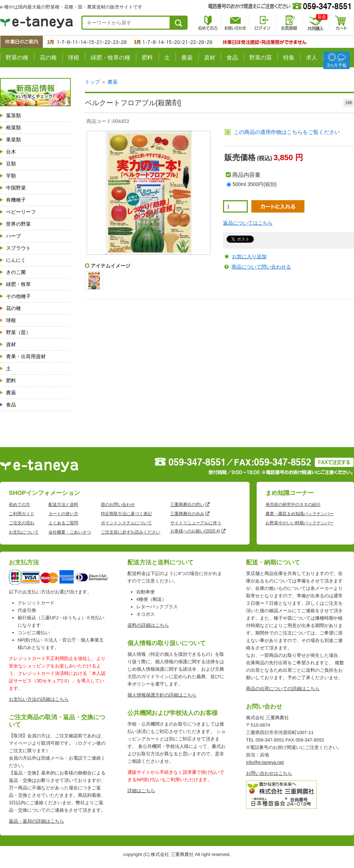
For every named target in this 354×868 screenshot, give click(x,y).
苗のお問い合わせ (118, 505)
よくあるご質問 (63, 523)
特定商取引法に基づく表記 (126, 514)
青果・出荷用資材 (26, 356)
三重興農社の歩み (187, 514)
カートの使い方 (63, 514)
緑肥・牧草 (18, 284)
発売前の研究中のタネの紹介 (293, 505)
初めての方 (19, 505)
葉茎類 (13, 115)
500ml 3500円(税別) (255, 184)
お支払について (24, 532)
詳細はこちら (141, 791)
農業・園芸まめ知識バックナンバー (299, 514)
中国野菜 (16, 188)
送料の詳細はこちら (148, 625)
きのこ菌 (16, 272)
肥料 (147, 58)
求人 (312, 58)
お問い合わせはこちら (269, 773)
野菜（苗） (18, 332)
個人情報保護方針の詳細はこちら (162, 695)
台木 (11, 152)
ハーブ (13, 236)
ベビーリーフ (21, 212)
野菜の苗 (261, 58)
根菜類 (13, 128)
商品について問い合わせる (261, 267)
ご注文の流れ (22, 523)
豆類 (11, 164)
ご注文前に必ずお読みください (131, 532)
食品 (232, 58)
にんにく (16, 260)
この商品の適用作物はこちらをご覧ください (287, 132)
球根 (74, 58)
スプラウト (18, 248)
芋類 (11, 176)
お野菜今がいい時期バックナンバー (299, 523)
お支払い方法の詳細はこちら (39, 699)
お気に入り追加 (249, 257)
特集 (289, 58)
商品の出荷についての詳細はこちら (283, 689)
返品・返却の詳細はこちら (36, 821)
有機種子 (16, 200)
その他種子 (18, 296)
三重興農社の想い (187, 505)
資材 (210, 58)
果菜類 (13, 140)
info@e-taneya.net (265, 762)
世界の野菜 (18, 224)
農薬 (187, 58)
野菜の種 (17, 58)
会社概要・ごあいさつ (70, 532)
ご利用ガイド (22, 514)
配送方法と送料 (63, 505)
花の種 (48, 58)
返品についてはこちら (248, 223)
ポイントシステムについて (126, 523)
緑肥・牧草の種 (110, 58)
